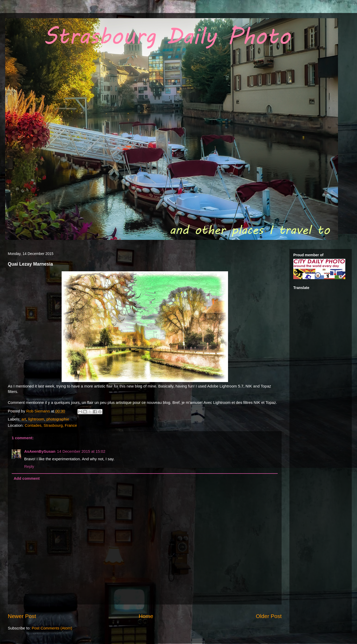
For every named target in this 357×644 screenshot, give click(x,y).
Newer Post (22, 616)
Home (146, 616)
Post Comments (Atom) (52, 628)
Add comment (27, 478)
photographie (58, 419)
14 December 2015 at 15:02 (81, 451)
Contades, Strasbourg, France (51, 425)
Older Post (269, 616)
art (24, 419)
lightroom (36, 419)
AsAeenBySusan (40, 451)
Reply (29, 466)
